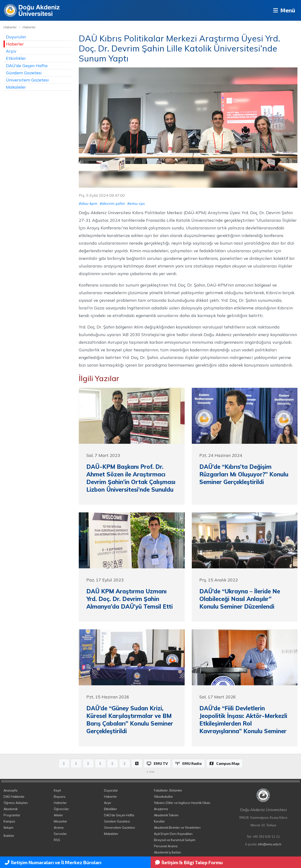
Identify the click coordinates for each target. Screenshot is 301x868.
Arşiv (11, 51)
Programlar (12, 815)
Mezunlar (60, 821)
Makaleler (16, 87)
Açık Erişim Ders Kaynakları (173, 834)
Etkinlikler (16, 58)
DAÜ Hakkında (14, 797)
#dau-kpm (88, 203)
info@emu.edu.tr (270, 844)
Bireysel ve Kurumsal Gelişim (175, 840)
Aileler (58, 815)
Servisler (60, 834)
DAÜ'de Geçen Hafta (27, 66)
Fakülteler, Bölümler (168, 790)
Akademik (11, 809)
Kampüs (9, 821)
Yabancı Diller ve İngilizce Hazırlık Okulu (182, 803)
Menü (283, 10)
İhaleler (9, 836)
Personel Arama (166, 846)
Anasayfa (10, 790)
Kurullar (159, 821)
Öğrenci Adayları (16, 803)
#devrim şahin (112, 203)
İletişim (8, 828)
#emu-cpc (136, 203)
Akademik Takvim (166, 815)
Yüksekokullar (163, 797)
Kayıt (57, 790)
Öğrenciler (61, 809)
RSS (57, 840)
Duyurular (16, 37)
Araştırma (161, 809)
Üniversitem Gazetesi (27, 80)
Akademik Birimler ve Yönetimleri (177, 828)
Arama (59, 828)
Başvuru (60, 797)
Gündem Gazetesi (24, 73)
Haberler (10, 27)
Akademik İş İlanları (168, 852)
